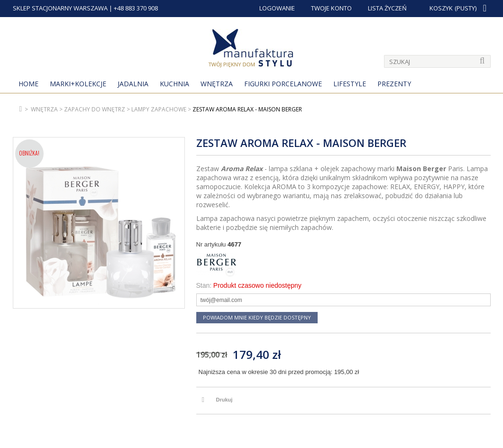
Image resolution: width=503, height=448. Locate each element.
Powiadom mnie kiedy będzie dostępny (257, 317)
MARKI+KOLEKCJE (78, 84)
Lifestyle (350, 84)
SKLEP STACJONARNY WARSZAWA (60, 8)
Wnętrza (217, 84)
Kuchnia (174, 84)
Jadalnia (133, 84)
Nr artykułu (211, 244)
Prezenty (394, 84)
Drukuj (224, 400)
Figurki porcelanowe (283, 84)
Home (28, 84)
